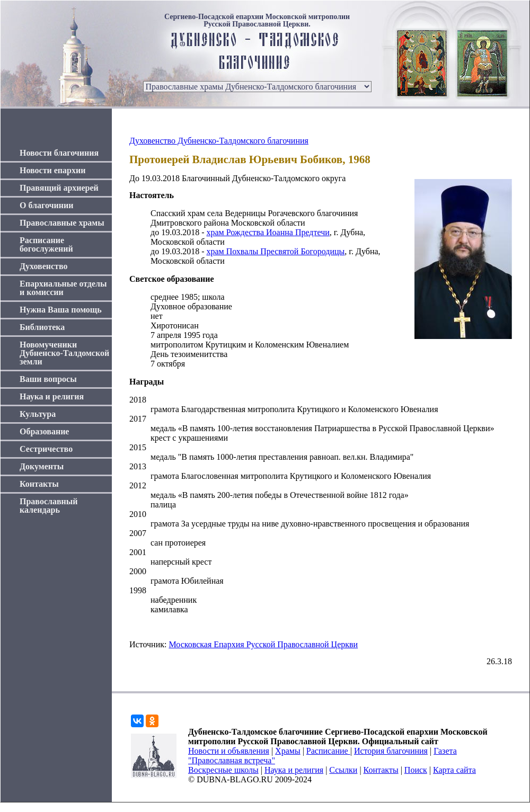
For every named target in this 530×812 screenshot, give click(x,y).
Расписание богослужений (46, 244)
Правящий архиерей (59, 188)
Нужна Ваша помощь (61, 310)
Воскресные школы (223, 770)
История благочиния (391, 751)
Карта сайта (454, 770)
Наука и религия (52, 396)
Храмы (288, 751)
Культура (38, 414)
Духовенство (43, 266)
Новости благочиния (59, 153)
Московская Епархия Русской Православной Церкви (263, 644)
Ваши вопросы (48, 379)
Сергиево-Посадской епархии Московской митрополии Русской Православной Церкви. (257, 21)
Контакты (39, 484)
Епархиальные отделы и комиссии (63, 288)
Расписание (328, 751)
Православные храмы (62, 223)
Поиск (416, 770)
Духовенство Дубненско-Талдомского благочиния (219, 141)
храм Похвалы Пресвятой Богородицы (275, 251)
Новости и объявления (229, 751)
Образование (44, 431)
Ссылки (343, 770)
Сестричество (46, 449)
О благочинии (46, 205)
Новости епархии (52, 170)
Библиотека (42, 327)
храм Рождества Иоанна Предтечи (268, 232)
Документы (42, 466)
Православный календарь (49, 506)
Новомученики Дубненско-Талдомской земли (64, 353)
